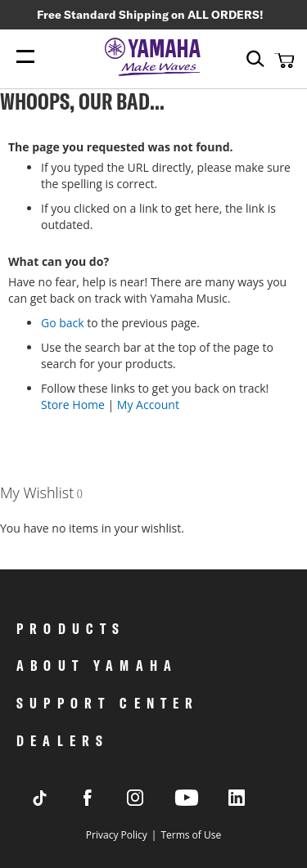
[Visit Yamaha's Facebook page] (103, 801)
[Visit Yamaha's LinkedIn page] (252, 801)
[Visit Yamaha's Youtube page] (201, 805)
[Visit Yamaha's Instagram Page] (151, 801)
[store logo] (154, 58)
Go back (63, 323)
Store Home (73, 405)
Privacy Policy (117, 835)
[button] (282, 60)
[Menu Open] (25, 57)
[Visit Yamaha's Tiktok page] (56, 801)
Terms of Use (191, 835)
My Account (148, 405)
